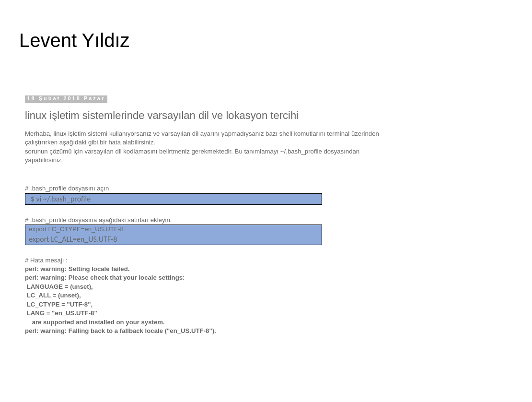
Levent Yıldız (75, 40)
